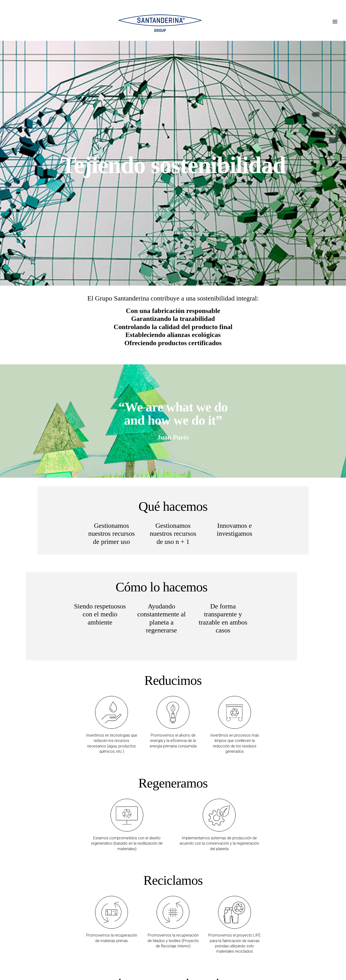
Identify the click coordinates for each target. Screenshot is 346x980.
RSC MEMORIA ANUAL (123, 888)
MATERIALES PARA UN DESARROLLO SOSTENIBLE (155, 849)
